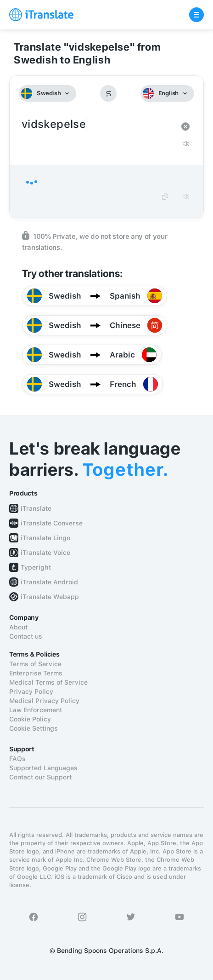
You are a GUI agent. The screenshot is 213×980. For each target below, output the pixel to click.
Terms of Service (35, 664)
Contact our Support (40, 777)
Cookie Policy (30, 719)
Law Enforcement (36, 710)
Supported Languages (43, 768)
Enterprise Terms (36, 673)
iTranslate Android (49, 582)
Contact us (26, 636)
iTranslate (36, 508)
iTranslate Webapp (50, 597)
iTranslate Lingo (45, 538)
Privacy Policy (31, 692)
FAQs (17, 759)
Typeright (36, 567)
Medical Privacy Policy (44, 701)
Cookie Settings (34, 728)
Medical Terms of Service (48, 682)
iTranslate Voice (45, 553)
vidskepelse (97, 124)
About (18, 627)
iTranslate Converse (52, 523)
